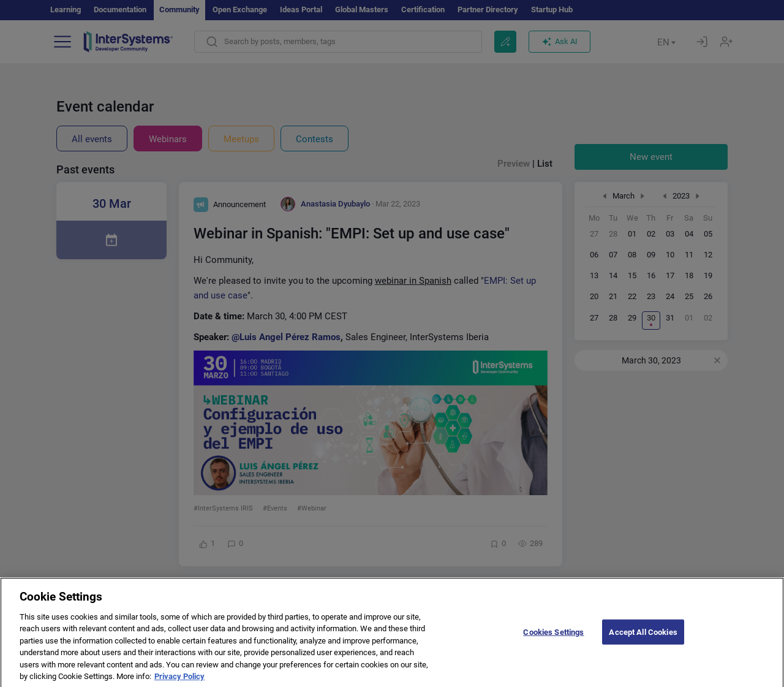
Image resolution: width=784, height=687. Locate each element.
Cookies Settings (553, 639)
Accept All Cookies (643, 639)
